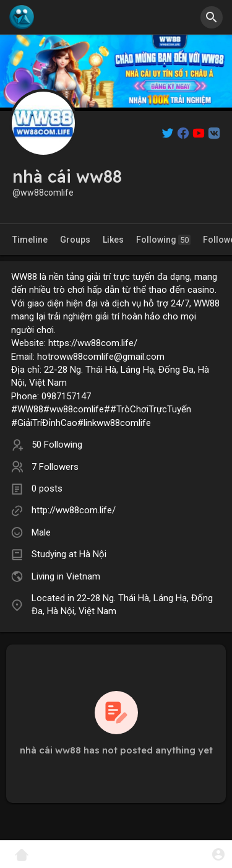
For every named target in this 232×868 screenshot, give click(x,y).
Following (163, 240)
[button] (212, 17)
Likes (113, 240)
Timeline (30, 240)
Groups (75, 240)
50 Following (57, 445)
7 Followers (55, 467)
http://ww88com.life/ (74, 510)
